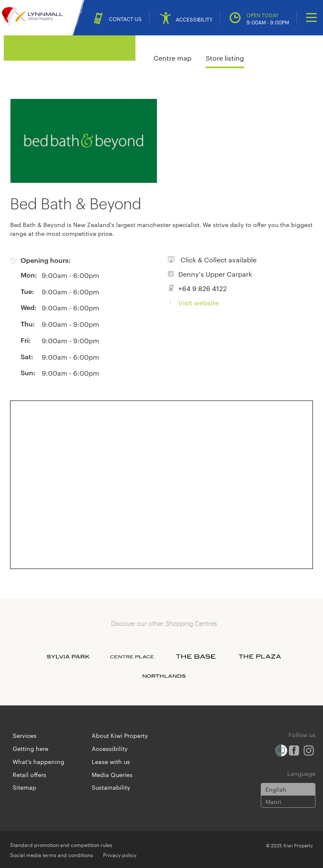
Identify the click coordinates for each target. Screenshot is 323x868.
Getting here (30, 748)
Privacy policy (120, 855)
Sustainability (111, 787)
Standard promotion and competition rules (61, 844)
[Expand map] (161, 485)
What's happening (38, 761)
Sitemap (24, 787)
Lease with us (111, 761)
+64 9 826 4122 (203, 288)
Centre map (172, 58)
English (276, 789)
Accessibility (110, 748)
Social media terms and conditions (52, 855)
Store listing (225, 58)
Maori (273, 801)
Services (25, 735)
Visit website (199, 303)
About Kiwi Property (120, 735)
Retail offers (29, 775)
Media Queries (112, 775)
